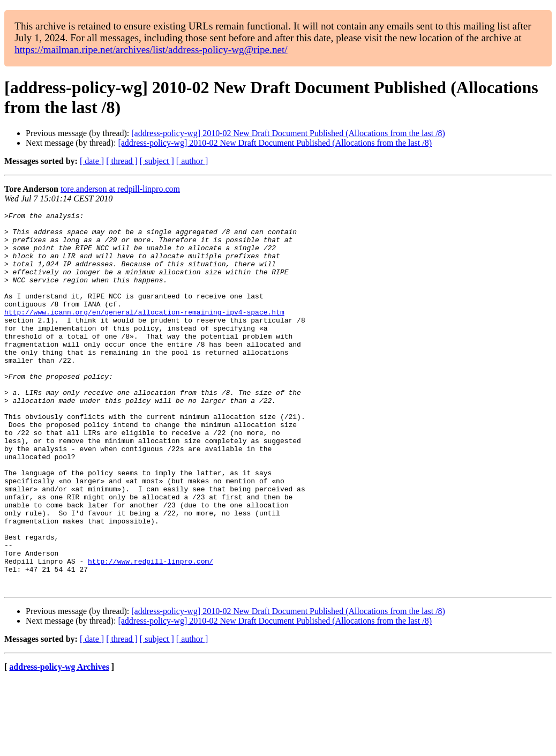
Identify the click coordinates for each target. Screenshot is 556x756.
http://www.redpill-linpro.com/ (151, 632)
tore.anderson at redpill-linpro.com (120, 189)
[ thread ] (122, 161)
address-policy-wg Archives (59, 742)
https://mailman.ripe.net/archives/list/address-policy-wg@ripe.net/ (151, 50)
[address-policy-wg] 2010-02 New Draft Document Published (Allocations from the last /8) (288, 133)
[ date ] (92, 161)
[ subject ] (157, 161)
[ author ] (192, 161)
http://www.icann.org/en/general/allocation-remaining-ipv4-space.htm (144, 333)
